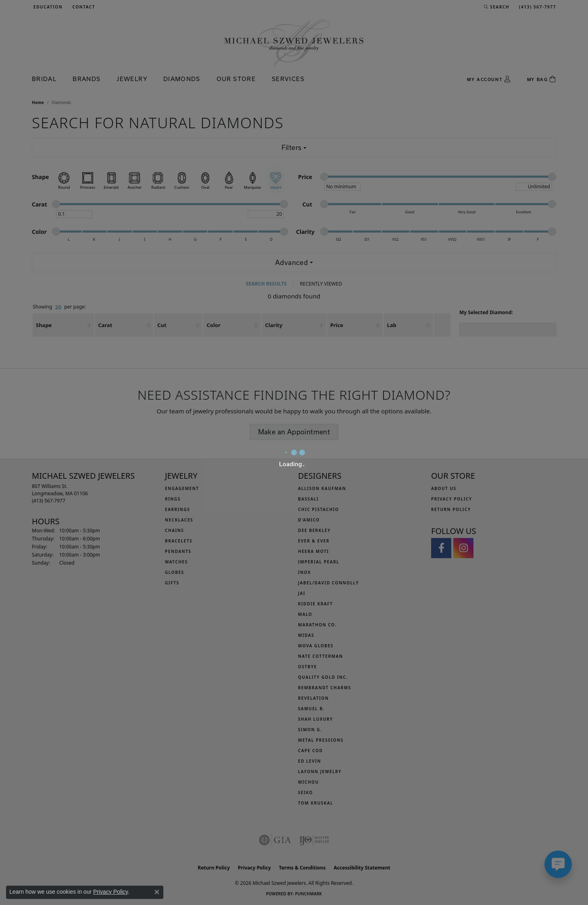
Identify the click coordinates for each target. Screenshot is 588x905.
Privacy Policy (111, 892)
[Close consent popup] (157, 892)
